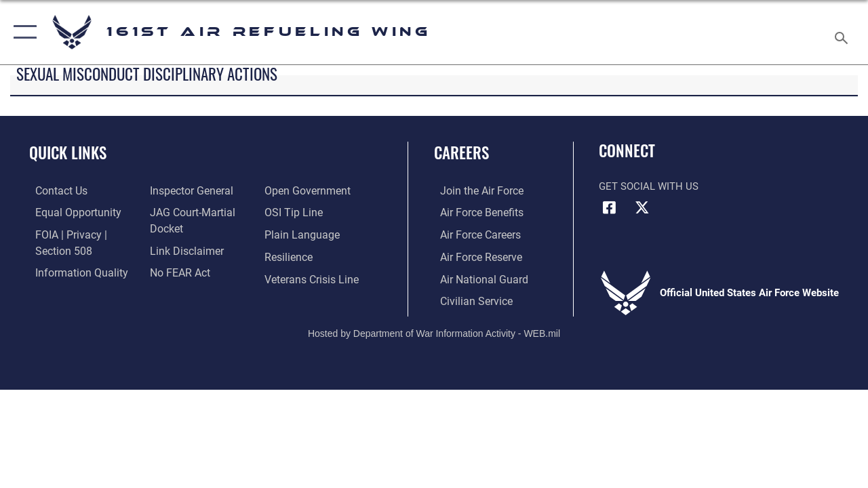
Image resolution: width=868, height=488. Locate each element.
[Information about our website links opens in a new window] (183, 249)
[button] (22, 32)
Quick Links (68, 153)
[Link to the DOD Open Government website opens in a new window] (307, 191)
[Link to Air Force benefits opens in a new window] (474, 213)
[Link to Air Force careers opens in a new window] (474, 235)
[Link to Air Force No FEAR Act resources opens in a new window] (177, 271)
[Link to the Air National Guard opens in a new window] (476, 278)
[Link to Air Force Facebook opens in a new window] (609, 207)
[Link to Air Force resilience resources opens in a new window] (290, 256)
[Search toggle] (844, 32)
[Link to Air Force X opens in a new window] (642, 207)
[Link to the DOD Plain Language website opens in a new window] (301, 235)
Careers (461, 153)
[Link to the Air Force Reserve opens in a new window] (474, 256)
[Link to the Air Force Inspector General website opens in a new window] (188, 191)
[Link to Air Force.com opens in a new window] (474, 191)
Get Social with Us (649, 186)
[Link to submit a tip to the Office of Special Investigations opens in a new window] (294, 213)
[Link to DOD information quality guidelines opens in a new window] (73, 271)
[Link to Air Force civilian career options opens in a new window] (469, 299)
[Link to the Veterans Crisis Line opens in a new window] (312, 278)
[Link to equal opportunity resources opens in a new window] (70, 213)
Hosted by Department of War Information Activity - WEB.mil (434, 330)
